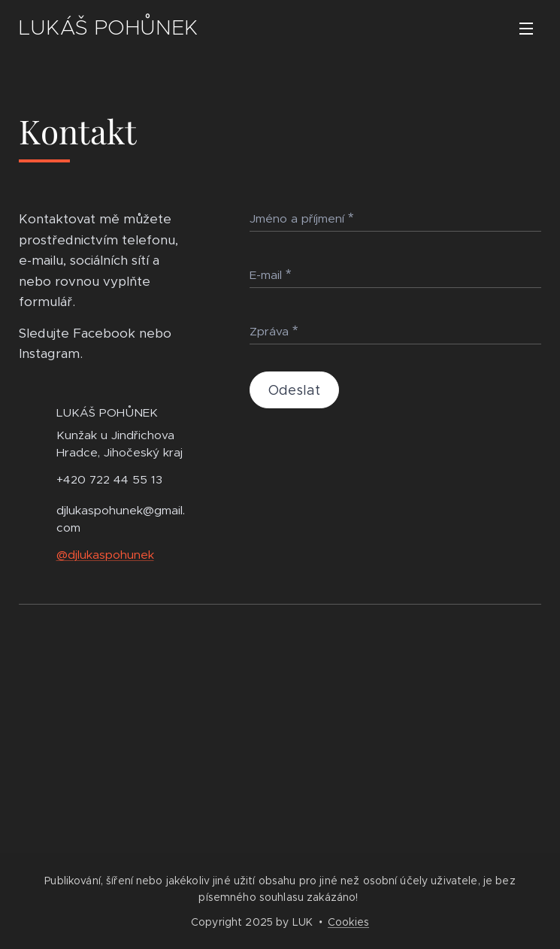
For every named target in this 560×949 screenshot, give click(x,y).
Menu (526, 29)
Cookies (348, 922)
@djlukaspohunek (105, 555)
